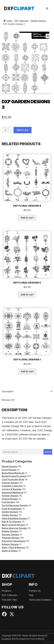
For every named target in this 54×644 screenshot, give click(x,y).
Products (6, 591)
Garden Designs (38, 21)
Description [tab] (8, 391)
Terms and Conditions (40, 600)
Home (9, 21)
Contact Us (35, 591)
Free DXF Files (9, 600)
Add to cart (22, 130)
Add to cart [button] (27, 218)
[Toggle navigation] (47, 8)
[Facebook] (4, 614)
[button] (48, 36)
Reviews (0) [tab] (8, 400)
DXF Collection (21, 21)
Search (48, 452)
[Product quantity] (7, 130)
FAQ (31, 595)
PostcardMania (37, 639)
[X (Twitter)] (12, 614)
